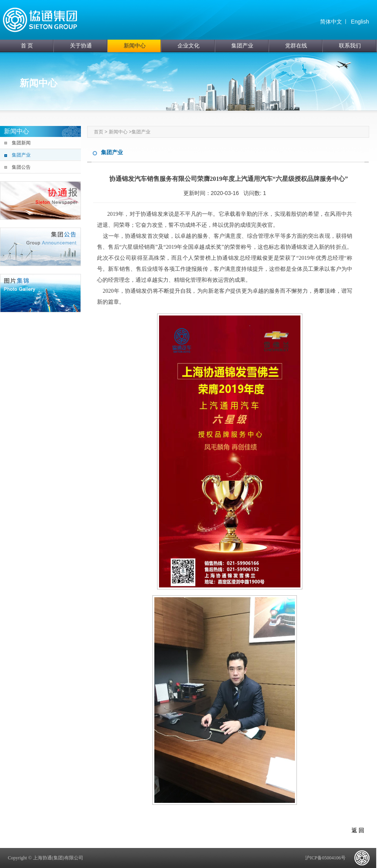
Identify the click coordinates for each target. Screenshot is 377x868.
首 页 (27, 46)
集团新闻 (21, 143)
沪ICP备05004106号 (325, 858)
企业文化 (188, 46)
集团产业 (242, 46)
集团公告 (21, 167)
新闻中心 (135, 46)
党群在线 (296, 46)
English (360, 22)
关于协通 (81, 46)
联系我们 (350, 46)
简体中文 (331, 22)
